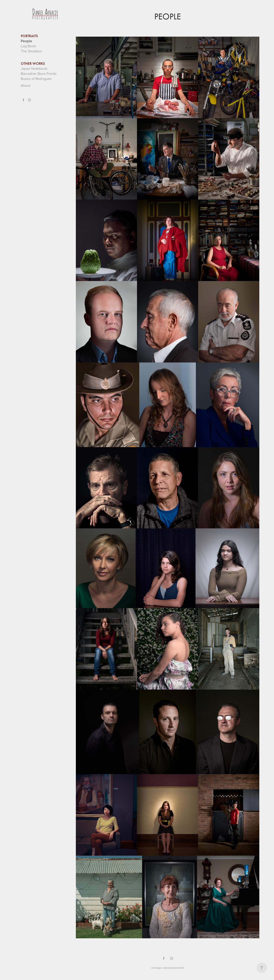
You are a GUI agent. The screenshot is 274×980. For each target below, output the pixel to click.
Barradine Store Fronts (39, 73)
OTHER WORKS (33, 63)
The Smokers (31, 51)
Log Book (28, 46)
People (26, 41)
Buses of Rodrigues (36, 78)
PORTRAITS (29, 36)
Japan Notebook (34, 68)
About (26, 85)
